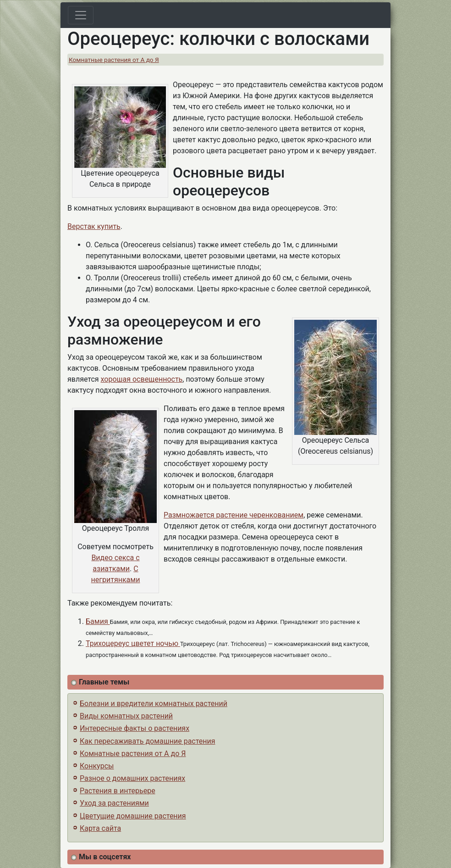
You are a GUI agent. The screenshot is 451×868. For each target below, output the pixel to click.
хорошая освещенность (142, 379)
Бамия (98, 621)
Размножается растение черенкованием (234, 515)
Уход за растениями (114, 803)
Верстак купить (94, 226)
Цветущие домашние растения (133, 816)
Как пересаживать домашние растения (148, 741)
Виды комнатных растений (126, 716)
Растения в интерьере (118, 791)
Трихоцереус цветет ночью (133, 643)
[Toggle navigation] (81, 15)
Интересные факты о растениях (135, 728)
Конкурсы (97, 766)
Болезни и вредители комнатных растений (154, 704)
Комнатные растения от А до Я (114, 60)
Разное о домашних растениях (132, 778)
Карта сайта (100, 828)
